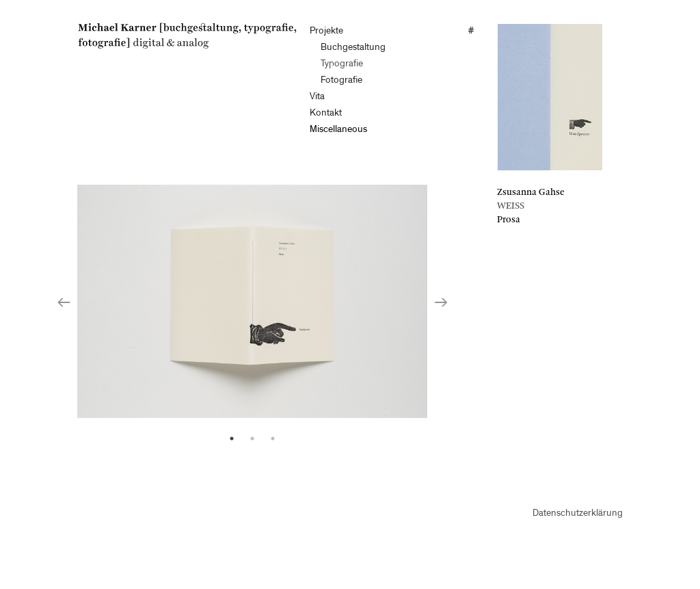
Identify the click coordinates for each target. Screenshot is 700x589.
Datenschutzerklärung (578, 514)
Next (441, 302)
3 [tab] (273, 439)
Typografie (342, 64)
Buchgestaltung (353, 48)
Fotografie (341, 81)
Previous (64, 302)
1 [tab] (232, 439)
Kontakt (326, 114)
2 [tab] (252, 439)
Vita (317, 97)
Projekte (326, 31)
